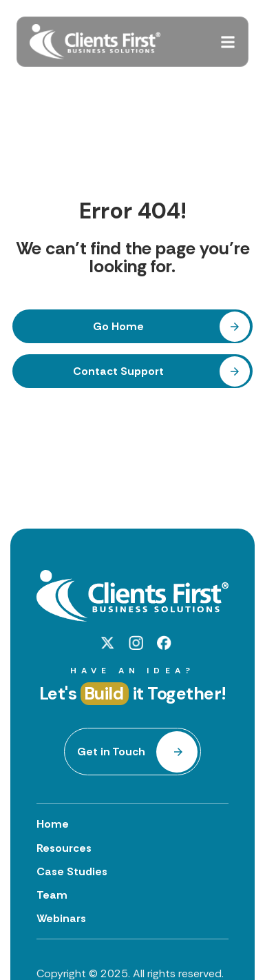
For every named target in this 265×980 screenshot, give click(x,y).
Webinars (61, 918)
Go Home (118, 326)
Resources (64, 848)
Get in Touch (111, 752)
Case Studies (72, 871)
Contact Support (118, 371)
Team (52, 895)
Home (53, 824)
